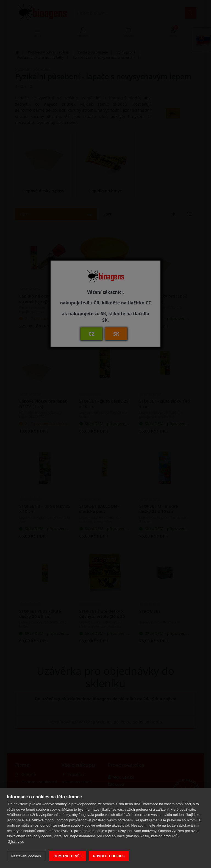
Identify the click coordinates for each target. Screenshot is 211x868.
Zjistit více (16, 843)
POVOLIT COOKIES (110, 856)
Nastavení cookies (26, 856)
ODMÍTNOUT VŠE (68, 856)
